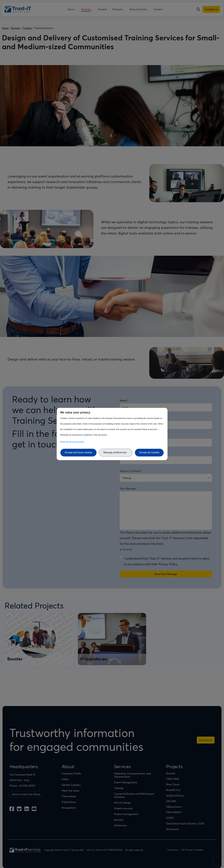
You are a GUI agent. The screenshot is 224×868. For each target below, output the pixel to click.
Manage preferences (116, 452)
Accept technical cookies (78, 452)
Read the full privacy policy (73, 442)
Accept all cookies (149, 452)
